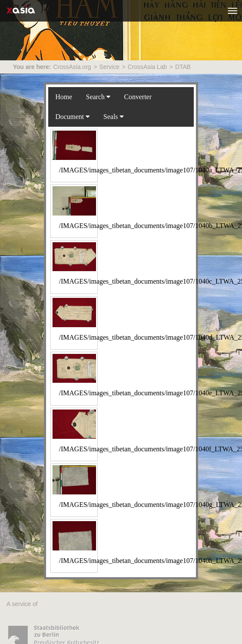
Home (64, 97)
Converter (138, 97)
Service (110, 67)
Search (98, 97)
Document (72, 117)
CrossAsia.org (72, 67)
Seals (113, 117)
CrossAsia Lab (147, 67)
